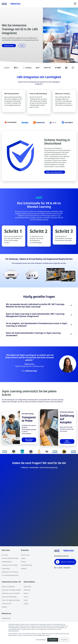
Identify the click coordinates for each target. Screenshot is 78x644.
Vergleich (4, 607)
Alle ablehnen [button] (64, 640)
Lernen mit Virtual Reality (9, 597)
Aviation (23, 558)
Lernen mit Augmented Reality (11, 600)
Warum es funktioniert (8, 587)
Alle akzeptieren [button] (53, 640)
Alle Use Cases (25, 555)
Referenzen (27, 590)
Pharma (23, 562)
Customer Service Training (9, 565)
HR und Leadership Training (10, 558)
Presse (26, 600)
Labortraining (6, 569)
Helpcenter (5, 618)
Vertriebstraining (7, 562)
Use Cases (5, 555)
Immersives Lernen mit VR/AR (11, 593)
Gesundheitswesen (27, 565)
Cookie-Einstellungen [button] (41, 640)
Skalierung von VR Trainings (10, 572)
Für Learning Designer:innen (10, 575)
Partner (26, 597)
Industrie (24, 569)
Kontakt (26, 604)
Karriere (26, 593)
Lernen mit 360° (7, 604)
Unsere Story (27, 587)
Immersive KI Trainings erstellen (11, 590)
